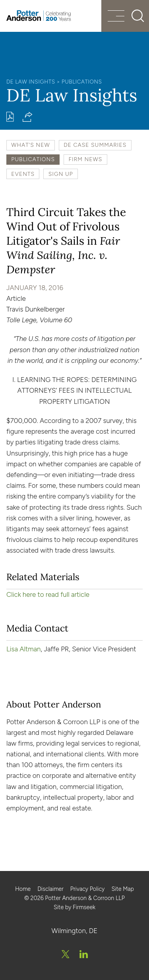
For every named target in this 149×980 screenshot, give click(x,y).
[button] (28, 117)
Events (23, 174)
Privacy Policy (88, 889)
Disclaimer (50, 889)
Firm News (86, 159)
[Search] (138, 16)
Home (23, 889)
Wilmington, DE (75, 931)
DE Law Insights (31, 82)
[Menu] (116, 17)
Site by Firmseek (74, 907)
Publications (82, 82)
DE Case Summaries (95, 145)
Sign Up (61, 174)
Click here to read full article (48, 594)
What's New (30, 145)
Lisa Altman (24, 649)
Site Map (123, 889)
